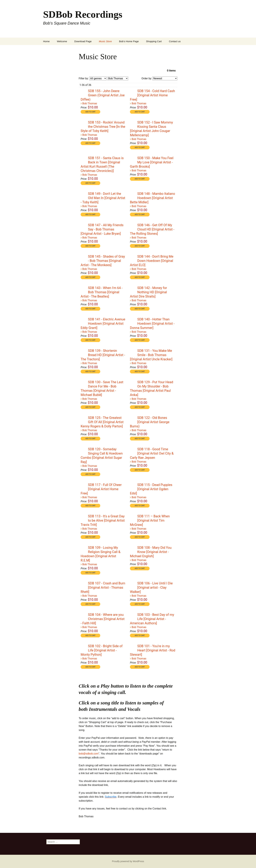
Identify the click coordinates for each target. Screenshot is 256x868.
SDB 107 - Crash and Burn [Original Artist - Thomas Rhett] (103, 587)
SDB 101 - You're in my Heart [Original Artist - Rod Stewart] (153, 650)
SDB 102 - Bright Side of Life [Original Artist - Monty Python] (102, 650)
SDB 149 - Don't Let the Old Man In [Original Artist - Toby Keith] (103, 198)
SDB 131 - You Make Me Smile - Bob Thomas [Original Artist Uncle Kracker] (151, 355)
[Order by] (165, 78)
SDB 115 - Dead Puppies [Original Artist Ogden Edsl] (151, 489)
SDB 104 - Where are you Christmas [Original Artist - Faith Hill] (103, 619)
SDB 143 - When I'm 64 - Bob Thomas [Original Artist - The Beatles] (102, 292)
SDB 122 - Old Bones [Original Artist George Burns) (150, 422)
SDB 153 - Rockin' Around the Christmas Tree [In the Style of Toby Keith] (103, 127)
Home (46, 41)
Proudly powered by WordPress (128, 861)
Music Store (105, 41)
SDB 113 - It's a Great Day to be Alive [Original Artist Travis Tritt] (103, 520)
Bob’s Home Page (129, 41)
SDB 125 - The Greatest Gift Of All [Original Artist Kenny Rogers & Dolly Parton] (102, 422)
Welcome (62, 41)
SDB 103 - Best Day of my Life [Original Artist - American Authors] (152, 619)
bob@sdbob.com (89, 754)
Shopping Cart (154, 41)
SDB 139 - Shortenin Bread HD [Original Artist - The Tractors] (103, 355)
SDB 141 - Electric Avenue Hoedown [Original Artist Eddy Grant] (103, 324)
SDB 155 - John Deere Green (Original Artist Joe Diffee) (103, 95)
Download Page (83, 41)
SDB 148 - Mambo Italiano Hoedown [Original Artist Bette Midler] (152, 198)
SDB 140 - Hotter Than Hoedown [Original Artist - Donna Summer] (152, 324)
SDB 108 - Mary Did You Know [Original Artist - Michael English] (151, 552)
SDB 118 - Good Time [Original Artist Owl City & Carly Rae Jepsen (152, 453)
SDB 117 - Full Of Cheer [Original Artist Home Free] (101, 489)
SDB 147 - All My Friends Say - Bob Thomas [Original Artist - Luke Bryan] (102, 229)
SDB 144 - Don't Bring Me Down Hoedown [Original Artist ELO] (152, 261)
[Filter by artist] (118, 78)
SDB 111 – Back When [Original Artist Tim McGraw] (150, 520)
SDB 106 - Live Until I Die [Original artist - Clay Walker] (151, 587)
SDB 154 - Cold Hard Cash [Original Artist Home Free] (152, 95)
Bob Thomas (90, 103)
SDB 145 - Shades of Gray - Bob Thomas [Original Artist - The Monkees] (103, 261)
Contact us (175, 41)
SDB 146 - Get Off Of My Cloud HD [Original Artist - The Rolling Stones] (152, 229)
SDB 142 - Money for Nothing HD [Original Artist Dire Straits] (148, 292)
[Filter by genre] (98, 78)
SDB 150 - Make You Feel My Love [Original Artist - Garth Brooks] (152, 162)
